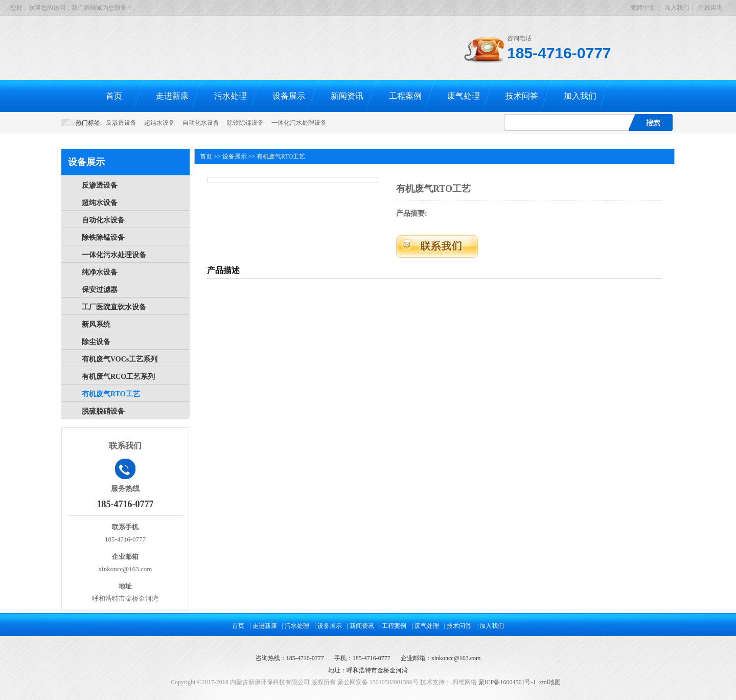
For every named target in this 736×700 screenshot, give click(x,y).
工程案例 (405, 96)
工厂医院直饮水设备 (114, 307)
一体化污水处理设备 (299, 123)
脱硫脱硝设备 (103, 411)
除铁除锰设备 (245, 123)
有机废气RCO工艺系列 (118, 377)
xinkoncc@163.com (456, 658)
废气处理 (464, 96)
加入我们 (677, 8)
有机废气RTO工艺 (111, 394)
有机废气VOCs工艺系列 (120, 359)
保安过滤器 (100, 290)
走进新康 (172, 96)
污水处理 (231, 96)
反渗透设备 (121, 123)
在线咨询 (710, 8)
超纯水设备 (159, 123)
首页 (114, 96)
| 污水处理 (296, 626)
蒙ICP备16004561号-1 (507, 682)
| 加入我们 (490, 626)
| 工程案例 (393, 626)
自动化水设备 (201, 123)
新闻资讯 (347, 96)
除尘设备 (96, 342)
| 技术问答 (458, 626)
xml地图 (550, 682)
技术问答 (522, 96)
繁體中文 (643, 8)
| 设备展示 (328, 626)
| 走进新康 (263, 626)
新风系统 (96, 324)
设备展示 (289, 96)
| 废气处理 (425, 626)
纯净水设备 (100, 272)
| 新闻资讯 (361, 626)
